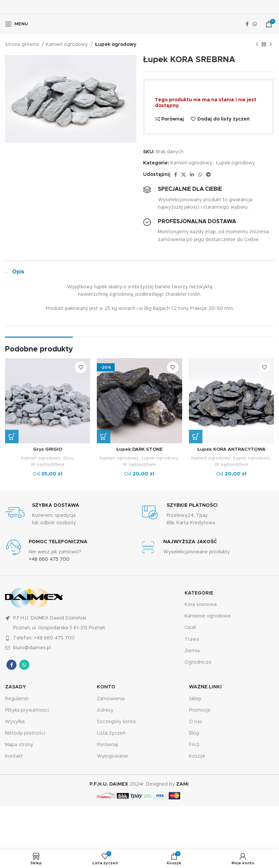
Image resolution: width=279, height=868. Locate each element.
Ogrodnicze (198, 662)
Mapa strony (19, 745)
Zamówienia (111, 699)
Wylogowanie (113, 756)
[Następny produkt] (271, 45)
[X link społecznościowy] (184, 175)
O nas (196, 722)
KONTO (106, 687)
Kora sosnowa (201, 605)
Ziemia (192, 651)
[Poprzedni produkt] (257, 45)
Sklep (195, 699)
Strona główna (23, 45)
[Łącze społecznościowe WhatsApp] (255, 24)
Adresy (105, 710)
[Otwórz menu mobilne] (17, 24)
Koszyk (197, 756)
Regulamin (17, 699)
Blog (194, 733)
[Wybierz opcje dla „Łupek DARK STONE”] (104, 437)
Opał (190, 628)
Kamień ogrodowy (67, 45)
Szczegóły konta (116, 722)
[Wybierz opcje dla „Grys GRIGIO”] (12, 437)
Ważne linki (205, 687)
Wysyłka (15, 722)
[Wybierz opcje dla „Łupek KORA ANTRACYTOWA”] (196, 437)
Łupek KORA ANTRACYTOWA (231, 449)
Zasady (16, 687)
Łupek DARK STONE (139, 449)
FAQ (194, 745)
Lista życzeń (111, 733)
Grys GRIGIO (48, 449)
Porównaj (107, 745)
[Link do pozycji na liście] (72, 638)
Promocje (200, 710)
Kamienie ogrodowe (208, 616)
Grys (68, 458)
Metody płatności (25, 733)
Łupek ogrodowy (116, 45)
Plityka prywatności (27, 710)
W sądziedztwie (48, 465)
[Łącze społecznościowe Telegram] (208, 175)
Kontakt (14, 756)
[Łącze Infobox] (72, 515)
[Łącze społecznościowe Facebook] (247, 24)
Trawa (192, 639)
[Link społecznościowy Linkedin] (192, 175)
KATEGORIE (199, 593)
